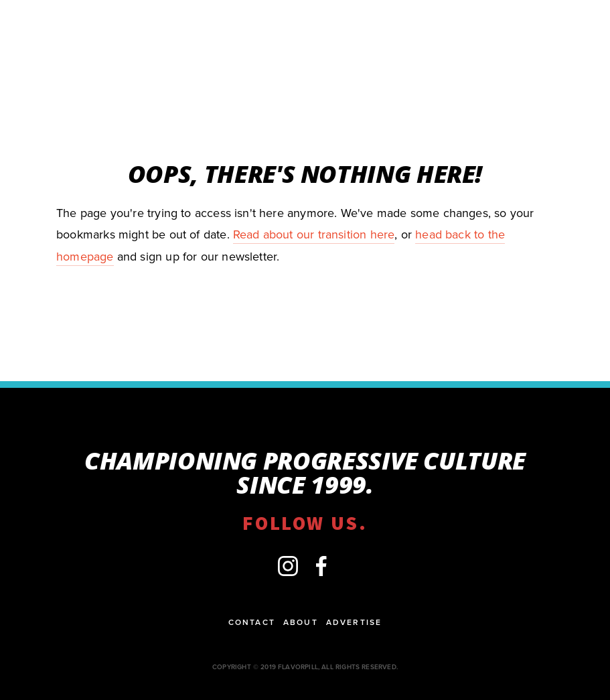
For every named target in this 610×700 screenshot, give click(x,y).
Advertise (354, 622)
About (301, 622)
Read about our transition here (314, 234)
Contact (252, 622)
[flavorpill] (288, 566)
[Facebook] (321, 566)
